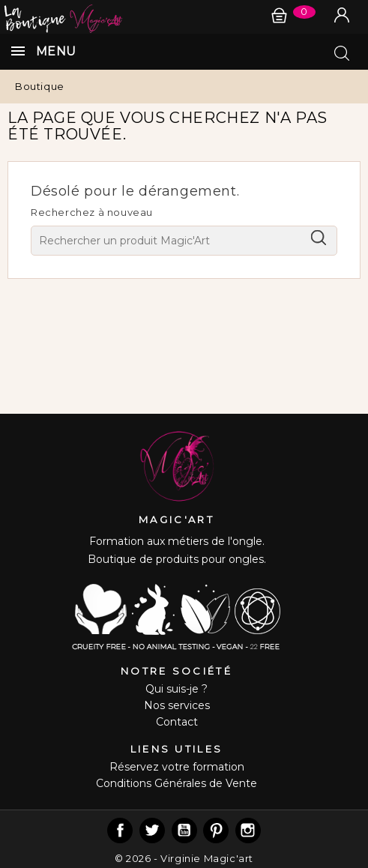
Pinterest (216, 831)
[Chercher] (184, 241)
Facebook (120, 831)
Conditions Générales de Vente (177, 783)
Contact (177, 722)
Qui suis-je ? (177, 689)
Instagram (248, 831)
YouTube (184, 831)
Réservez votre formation (177, 767)
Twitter (152, 831)
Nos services (177, 705)
